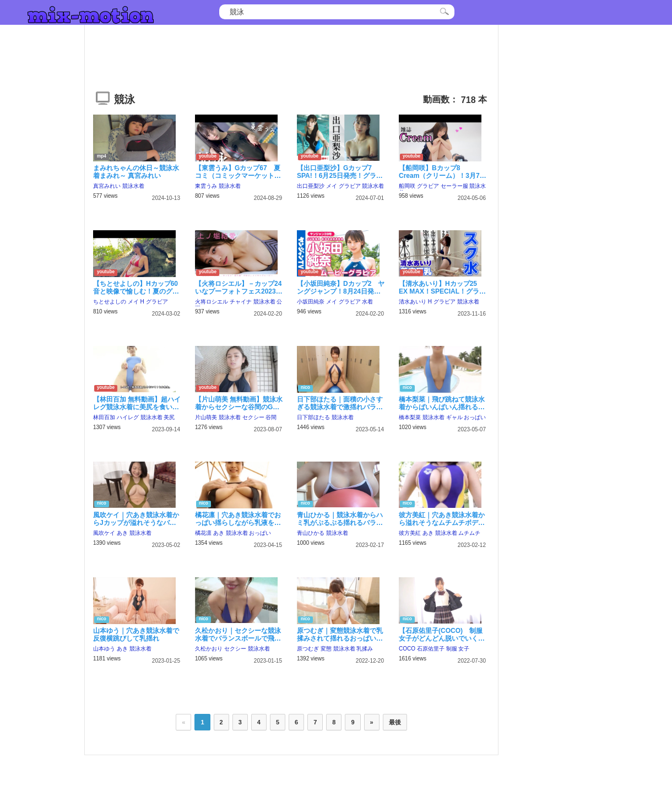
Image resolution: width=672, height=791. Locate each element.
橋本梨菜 (410, 417)
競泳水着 (133, 186)
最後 (395, 722)
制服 (452, 649)
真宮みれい (107, 186)
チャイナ (241, 302)
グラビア (350, 186)
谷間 (271, 417)
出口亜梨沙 (311, 186)
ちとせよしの (110, 302)
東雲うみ (206, 186)
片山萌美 (206, 417)
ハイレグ (128, 417)
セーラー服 (454, 186)
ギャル (454, 417)
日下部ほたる (313, 417)
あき (122, 533)
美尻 (169, 417)
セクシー (253, 417)
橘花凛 (203, 533)
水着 (367, 302)
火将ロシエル (212, 302)
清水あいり (413, 302)
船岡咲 (407, 186)
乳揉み (365, 649)
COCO (407, 649)
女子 (464, 649)
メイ (332, 186)
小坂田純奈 (311, 302)
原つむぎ (308, 649)
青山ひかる (311, 533)
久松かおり (209, 649)
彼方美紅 (410, 533)
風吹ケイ (104, 533)
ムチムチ (469, 533)
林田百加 (104, 417)
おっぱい (475, 417)
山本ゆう (104, 649)
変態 (326, 649)
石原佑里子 (431, 649)
